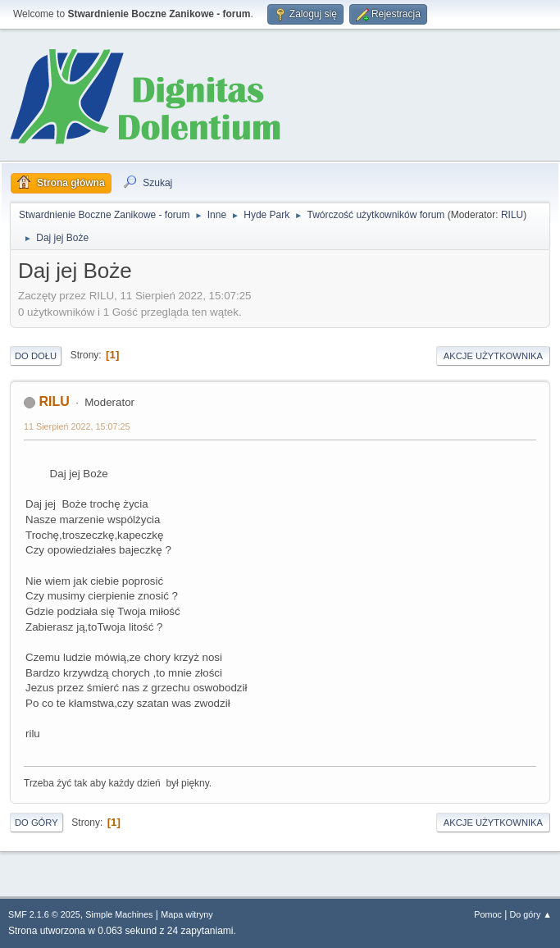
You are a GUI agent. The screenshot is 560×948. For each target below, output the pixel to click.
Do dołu (36, 356)
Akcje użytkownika (493, 356)
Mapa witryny (187, 914)
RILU (512, 215)
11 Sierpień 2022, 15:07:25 (77, 426)
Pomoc (488, 914)
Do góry (36, 823)
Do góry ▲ (531, 914)
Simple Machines (119, 914)
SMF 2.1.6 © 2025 (44, 914)
